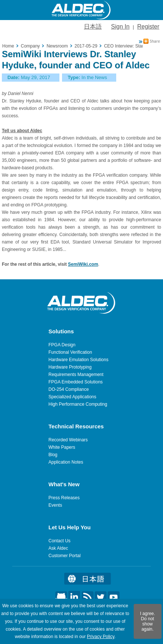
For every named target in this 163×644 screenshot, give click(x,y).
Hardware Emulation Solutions (79, 360)
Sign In (120, 27)
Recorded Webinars (68, 440)
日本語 (93, 27)
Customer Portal (65, 556)
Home (8, 46)
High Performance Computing (78, 404)
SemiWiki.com (83, 264)
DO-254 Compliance (69, 389)
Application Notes (66, 462)
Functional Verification (70, 352)
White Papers (62, 447)
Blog (53, 455)
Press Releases (64, 498)
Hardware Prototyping (70, 367)
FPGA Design (62, 345)
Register (148, 27)
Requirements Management (76, 375)
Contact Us (60, 541)
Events (56, 505)
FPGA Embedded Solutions (76, 382)
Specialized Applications (73, 397)
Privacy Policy (101, 637)
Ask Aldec (58, 548)
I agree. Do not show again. (148, 621)
